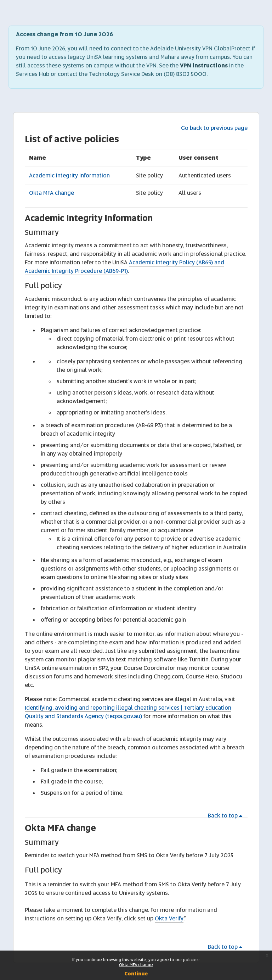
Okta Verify (169, 918)
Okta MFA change (52, 193)
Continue (136, 974)
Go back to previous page (214, 128)
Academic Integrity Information (69, 175)
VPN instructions (204, 65)
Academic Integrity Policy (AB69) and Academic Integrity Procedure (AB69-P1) (124, 267)
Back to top (226, 816)
